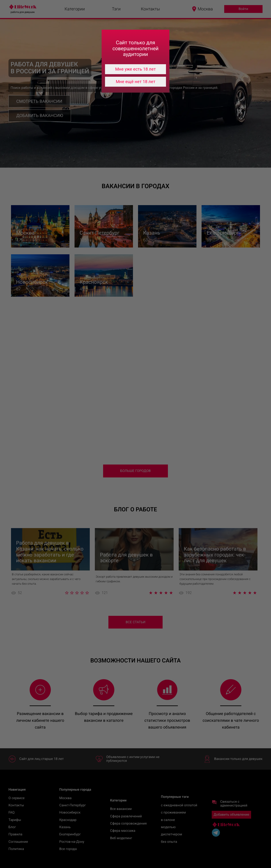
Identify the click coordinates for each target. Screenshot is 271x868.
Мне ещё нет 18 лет (136, 82)
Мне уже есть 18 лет (135, 69)
